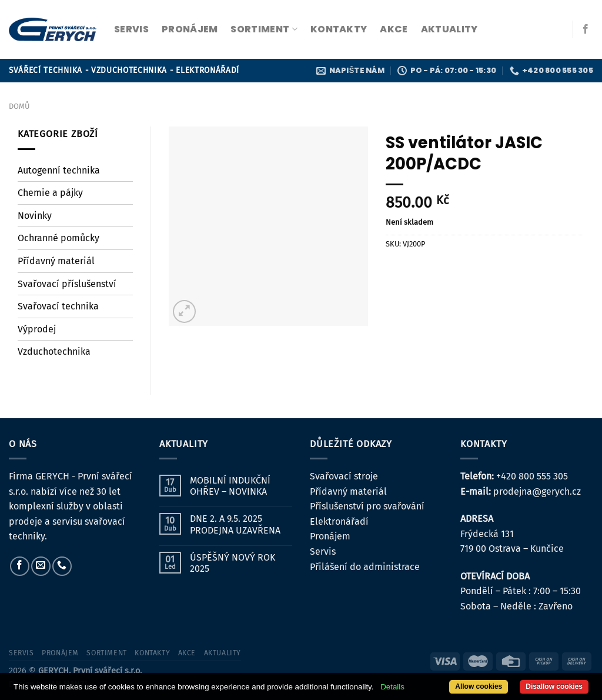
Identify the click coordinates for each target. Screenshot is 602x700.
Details (392, 687)
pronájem (190, 29)
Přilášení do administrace (365, 567)
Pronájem (330, 536)
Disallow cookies (554, 686)
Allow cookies (479, 686)
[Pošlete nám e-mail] (41, 566)
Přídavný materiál (56, 261)
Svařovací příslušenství (67, 284)
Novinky (35, 216)
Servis (323, 551)
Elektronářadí (339, 521)
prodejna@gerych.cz (537, 491)
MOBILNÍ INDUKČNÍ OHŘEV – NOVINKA (230, 486)
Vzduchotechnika (54, 351)
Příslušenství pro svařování (367, 506)
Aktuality (449, 29)
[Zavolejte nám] (62, 566)
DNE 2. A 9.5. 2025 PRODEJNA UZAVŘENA (235, 524)
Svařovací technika (58, 306)
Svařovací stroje (344, 476)
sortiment (264, 29)
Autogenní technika (59, 170)
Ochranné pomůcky (58, 238)
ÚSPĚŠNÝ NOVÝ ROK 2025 (233, 563)
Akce (394, 29)
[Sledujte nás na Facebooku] (586, 29)
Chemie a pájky (50, 193)
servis (131, 29)
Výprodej (37, 329)
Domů (19, 106)
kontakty (339, 29)
